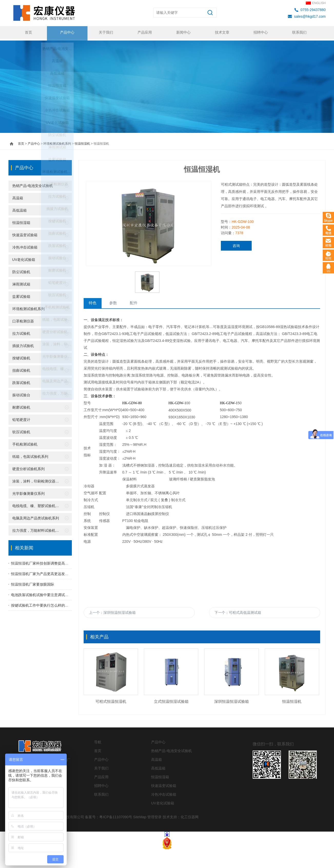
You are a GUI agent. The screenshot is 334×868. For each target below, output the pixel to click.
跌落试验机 (21, 381)
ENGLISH (319, 3)
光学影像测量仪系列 (28, 492)
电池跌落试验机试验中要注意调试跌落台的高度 (49, 593)
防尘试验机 (21, 270)
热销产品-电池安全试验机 (33, 184)
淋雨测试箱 (21, 283)
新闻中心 (183, 33)
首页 (28, 33)
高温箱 (18, 196)
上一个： (112, 612)
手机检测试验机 (25, 443)
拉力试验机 (21, 332)
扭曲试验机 (21, 369)
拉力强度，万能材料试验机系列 (37, 529)
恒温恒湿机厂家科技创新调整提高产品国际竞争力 (51, 562)
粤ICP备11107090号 (116, 835)
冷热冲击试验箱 (25, 246)
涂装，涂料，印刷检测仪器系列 (37, 480)
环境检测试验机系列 (57, 142)
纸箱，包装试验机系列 (30, 455)
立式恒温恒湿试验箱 (171, 720)
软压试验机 (21, 430)
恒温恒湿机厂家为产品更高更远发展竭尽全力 (47, 572)
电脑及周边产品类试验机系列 (36, 517)
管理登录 (154, 835)
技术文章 (221, 33)
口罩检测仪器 (23, 320)
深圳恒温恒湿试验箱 (232, 720)
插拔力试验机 (23, 344)
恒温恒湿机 (82, 142)
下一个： (238, 612)
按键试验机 (21, 357)
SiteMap (140, 835)
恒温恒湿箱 (21, 221)
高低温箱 (19, 209)
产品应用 (144, 33)
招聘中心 (260, 33)
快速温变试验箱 (25, 233)
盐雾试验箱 (21, 295)
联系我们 (299, 33)
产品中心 (66, 33)
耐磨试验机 (21, 406)
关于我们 (105, 33)
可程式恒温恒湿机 (111, 720)
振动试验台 (21, 393)
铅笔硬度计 (21, 418)
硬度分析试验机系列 (28, 467)
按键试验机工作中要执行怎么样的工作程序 (45, 604)
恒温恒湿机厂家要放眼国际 (33, 583)
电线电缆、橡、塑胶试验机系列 (37, 504)
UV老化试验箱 (24, 258)
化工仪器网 (190, 835)
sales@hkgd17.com (310, 16)
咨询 (236, 244)
